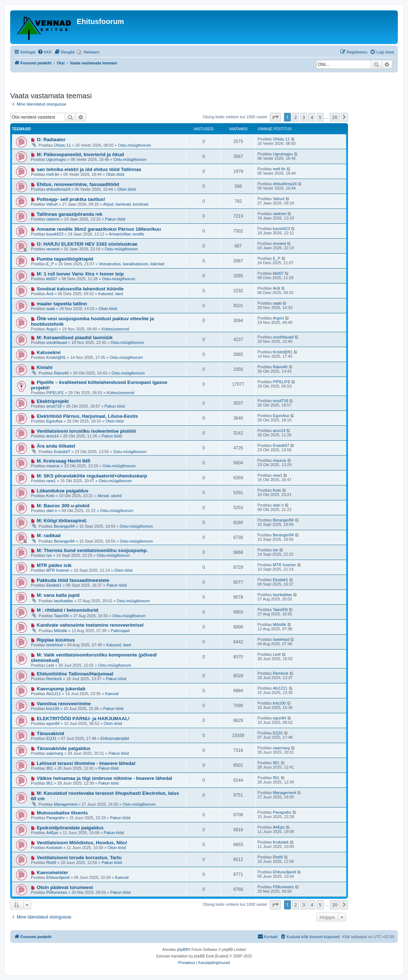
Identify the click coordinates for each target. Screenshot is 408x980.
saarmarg (55, 753)
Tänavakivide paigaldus (64, 748)
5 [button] (320, 117)
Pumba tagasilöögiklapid (65, 259)
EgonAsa (54, 421)
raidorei (53, 219)
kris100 (53, 709)
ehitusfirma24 (58, 189)
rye (49, 555)
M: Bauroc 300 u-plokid (63, 506)
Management (65, 804)
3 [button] (304, 117)
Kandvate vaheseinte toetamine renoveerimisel (90, 625)
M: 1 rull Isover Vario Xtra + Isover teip (80, 274)
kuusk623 (55, 234)
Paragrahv (55, 818)
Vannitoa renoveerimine (64, 704)
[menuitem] (45, 52)
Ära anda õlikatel (56, 446)
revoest (53, 249)
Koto (50, 496)
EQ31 (51, 738)
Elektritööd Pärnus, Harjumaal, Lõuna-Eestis (87, 416)
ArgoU (52, 329)
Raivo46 (61, 373)
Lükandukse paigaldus (63, 491)
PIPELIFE (55, 393)
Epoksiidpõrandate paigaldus (70, 828)
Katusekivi (49, 352)
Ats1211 (53, 694)
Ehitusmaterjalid (115, 738)
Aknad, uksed (110, 496)
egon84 (53, 723)
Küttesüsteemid (115, 329)
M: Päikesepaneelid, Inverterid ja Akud (80, 154)
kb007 (52, 279)
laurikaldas (63, 601)
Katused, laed (110, 294)
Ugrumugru (56, 159)
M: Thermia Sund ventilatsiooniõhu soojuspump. (92, 550)
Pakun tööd (115, 219)
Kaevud (112, 694)
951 (49, 768)
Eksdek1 (54, 585)
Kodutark (54, 848)
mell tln (53, 174)
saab (51, 309)
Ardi (50, 294)
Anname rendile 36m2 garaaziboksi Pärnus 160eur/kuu (99, 229)
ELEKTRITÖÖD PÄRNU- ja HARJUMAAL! (83, 719)
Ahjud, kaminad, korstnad (126, 204)
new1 (51, 481)
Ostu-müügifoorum (134, 145)
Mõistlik (61, 631)
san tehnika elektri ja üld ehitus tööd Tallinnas (89, 169)
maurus (53, 466)
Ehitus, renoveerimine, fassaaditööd (78, 184)
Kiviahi (45, 367)
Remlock (54, 679)
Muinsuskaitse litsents (62, 813)
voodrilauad (57, 342)
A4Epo (52, 833)
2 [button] (295, 117)
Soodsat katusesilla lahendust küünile (80, 289)
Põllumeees (57, 892)
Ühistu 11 (62, 145)
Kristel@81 (56, 357)
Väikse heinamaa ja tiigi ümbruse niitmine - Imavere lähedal (104, 778)
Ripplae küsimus (56, 640)
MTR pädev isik (54, 565)
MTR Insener (58, 570)
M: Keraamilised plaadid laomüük (75, 338)
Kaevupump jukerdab (61, 689)
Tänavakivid (51, 733)
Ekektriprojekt (53, 401)
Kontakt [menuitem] (267, 936)
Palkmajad (120, 631)
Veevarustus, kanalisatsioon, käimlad (132, 264)
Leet (50, 665)
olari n (52, 511)
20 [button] (335, 117)
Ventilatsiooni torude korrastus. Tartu (79, 858)
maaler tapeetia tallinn (62, 304)
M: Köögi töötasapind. (62, 521)
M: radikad (49, 535)
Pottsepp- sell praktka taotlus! (71, 199)
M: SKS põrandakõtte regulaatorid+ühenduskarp (92, 476)
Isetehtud (54, 645)
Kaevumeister (53, 872)
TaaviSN (61, 616)
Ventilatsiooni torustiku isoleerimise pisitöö (86, 431)
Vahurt (52, 204)
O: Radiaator (51, 140)
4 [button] (312, 117)
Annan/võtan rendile (127, 234)
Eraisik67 (62, 452)
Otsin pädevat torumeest (65, 887)
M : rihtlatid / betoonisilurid (67, 610)
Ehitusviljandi (58, 877)
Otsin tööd (115, 174)
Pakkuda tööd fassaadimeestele (73, 580)
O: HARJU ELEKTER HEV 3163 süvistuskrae (87, 244)
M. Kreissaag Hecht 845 (63, 461)
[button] (275, 117)
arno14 (52, 436)
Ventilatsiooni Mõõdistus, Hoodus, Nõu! (82, 843)
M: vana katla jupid (58, 595)
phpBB (182, 950)
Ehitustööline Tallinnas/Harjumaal (75, 674)
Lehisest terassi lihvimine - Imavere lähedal (86, 763)
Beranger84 (64, 526)
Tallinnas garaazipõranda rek (70, 214)
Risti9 (51, 862)
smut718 (54, 406)
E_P (50, 264)
